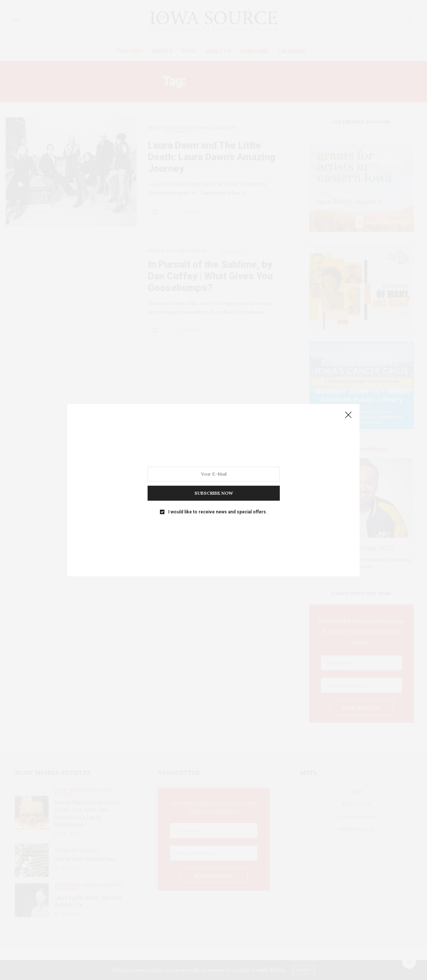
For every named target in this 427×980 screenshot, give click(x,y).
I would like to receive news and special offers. (218, 512)
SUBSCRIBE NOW (214, 493)
